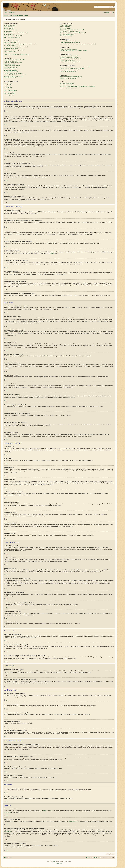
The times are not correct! (10, 45)
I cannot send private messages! (68, 41)
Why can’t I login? (8, 31)
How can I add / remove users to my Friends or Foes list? (74, 51)
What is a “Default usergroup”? (67, 34)
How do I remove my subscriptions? (69, 72)
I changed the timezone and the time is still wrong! (16, 47)
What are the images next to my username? (14, 50)
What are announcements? (10, 90)
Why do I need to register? (10, 25)
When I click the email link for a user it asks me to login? (17, 55)
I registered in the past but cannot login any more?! (16, 33)
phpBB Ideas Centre (74, 821)
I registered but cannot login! (11, 30)
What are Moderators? (65, 27)
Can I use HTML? (8, 84)
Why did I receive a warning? (11, 72)
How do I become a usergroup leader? (69, 31)
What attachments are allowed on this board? (71, 77)
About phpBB (7, 812)
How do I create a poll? (9, 64)
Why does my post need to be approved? (14, 76)
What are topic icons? (9, 95)
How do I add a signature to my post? (13, 63)
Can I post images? (8, 87)
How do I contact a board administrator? (70, 88)
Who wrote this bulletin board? (67, 83)
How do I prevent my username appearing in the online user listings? (20, 44)
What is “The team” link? (66, 36)
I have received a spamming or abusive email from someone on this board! (78, 44)
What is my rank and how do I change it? (14, 53)
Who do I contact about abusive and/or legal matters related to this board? (78, 86)
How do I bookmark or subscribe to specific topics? (72, 69)
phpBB (52, 254)
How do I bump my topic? (10, 78)
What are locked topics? (10, 94)
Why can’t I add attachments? (11, 70)
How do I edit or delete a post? (11, 61)
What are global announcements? (12, 89)
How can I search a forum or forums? (69, 56)
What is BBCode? (8, 83)
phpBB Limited (47, 811)
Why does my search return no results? (69, 57)
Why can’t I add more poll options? (12, 66)
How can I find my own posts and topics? (70, 62)
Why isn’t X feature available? (67, 85)
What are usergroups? (65, 28)
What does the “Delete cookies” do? (12, 37)
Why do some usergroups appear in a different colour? (73, 33)
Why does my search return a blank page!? (70, 59)
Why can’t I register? (9, 28)
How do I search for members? (67, 60)
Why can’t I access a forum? (11, 69)
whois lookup (7, 832)
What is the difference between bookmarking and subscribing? (75, 67)
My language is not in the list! (11, 48)
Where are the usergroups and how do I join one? (72, 30)
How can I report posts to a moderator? (13, 73)
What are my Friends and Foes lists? (69, 49)
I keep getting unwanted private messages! (70, 42)
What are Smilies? (8, 86)
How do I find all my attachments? (68, 78)
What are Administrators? (66, 25)
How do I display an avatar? (10, 51)
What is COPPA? (8, 27)
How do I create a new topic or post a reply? (14, 60)
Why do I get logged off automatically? (13, 36)
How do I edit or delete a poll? (11, 67)
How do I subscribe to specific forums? (69, 70)
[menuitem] (13, 12)
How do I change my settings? (11, 42)
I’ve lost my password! (9, 34)
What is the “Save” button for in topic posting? (15, 75)
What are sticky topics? (9, 92)
